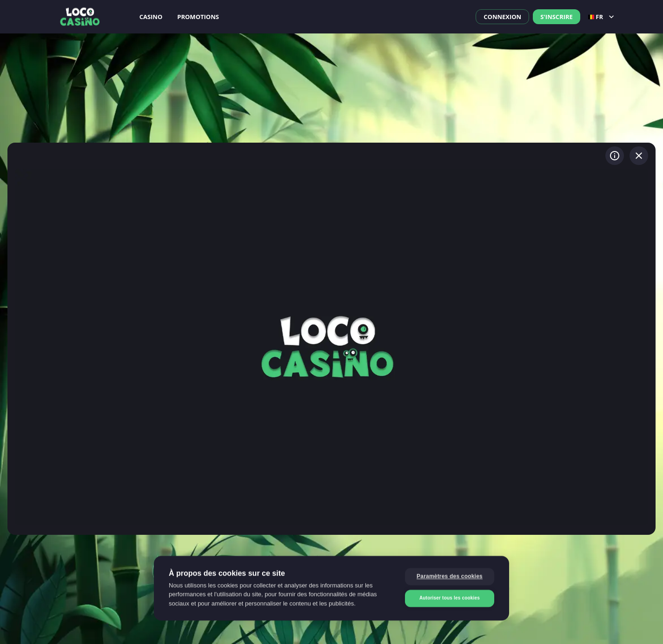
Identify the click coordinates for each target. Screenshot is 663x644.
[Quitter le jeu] (639, 156)
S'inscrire (557, 17)
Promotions (198, 17)
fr (602, 17)
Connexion (502, 17)
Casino (151, 17)
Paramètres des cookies (450, 577)
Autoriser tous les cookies (450, 599)
